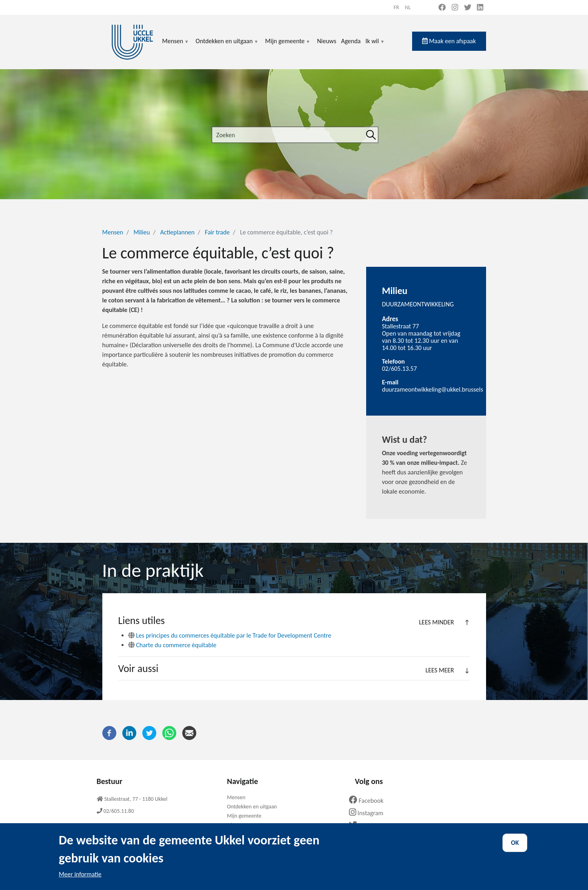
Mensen (176, 46)
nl (408, 7)
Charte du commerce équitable (172, 645)
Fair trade (217, 232)
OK (515, 850)
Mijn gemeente (288, 46)
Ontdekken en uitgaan (227, 46)
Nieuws (327, 41)
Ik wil (375, 46)
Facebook (369, 801)
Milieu (142, 232)
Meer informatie (80, 881)
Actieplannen (177, 232)
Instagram (369, 813)
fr (397, 7)
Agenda (351, 41)
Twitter (366, 825)
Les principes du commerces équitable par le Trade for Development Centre (230, 635)
